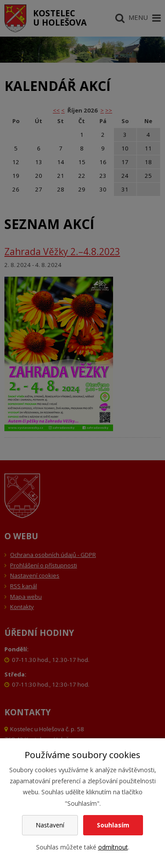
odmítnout (113, 847)
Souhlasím (113, 825)
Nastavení (50, 825)
